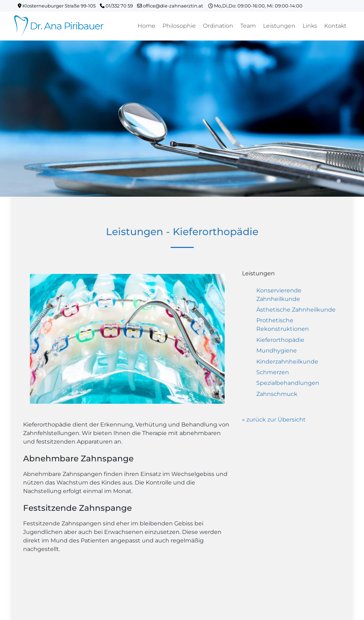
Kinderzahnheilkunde (287, 362)
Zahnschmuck (277, 394)
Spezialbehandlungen (288, 383)
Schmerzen (273, 372)
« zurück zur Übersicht (274, 420)
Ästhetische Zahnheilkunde (296, 310)
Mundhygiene (277, 351)
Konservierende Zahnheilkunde (279, 295)
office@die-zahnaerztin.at (173, 6)
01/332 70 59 (119, 6)
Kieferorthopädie (280, 340)
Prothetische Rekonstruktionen (283, 325)
